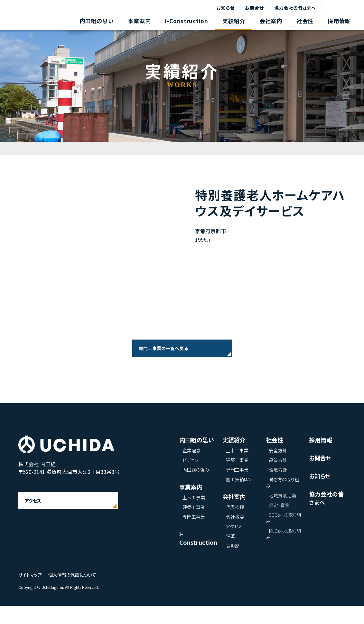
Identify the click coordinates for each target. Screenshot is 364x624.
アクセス (33, 519)
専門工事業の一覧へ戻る (163, 348)
